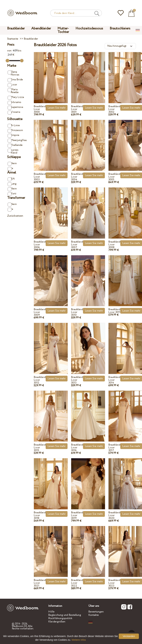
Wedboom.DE (19, 626)
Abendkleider (41, 28)
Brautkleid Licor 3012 (40, 380)
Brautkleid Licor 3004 (77, 177)
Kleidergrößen (57, 622)
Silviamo (14, 102)
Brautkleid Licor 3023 (114, 583)
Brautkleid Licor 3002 (114, 109)
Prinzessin (15, 130)
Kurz (12, 194)
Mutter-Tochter (63, 30)
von (12, 51)
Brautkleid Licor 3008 (114, 245)
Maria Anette (13, 91)
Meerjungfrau (16, 140)
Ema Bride (15, 80)
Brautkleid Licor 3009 (40, 312)
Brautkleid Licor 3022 (77, 583)
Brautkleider (16, 28)
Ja (10, 168)
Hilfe (51, 612)
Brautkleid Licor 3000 (40, 109)
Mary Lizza (16, 97)
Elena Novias (13, 73)
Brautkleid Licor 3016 (77, 448)
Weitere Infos (79, 640)
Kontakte (94, 615)
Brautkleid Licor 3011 (114, 311)
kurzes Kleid (13, 151)
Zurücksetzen (15, 216)
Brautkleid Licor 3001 (77, 109)
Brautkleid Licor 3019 (77, 515)
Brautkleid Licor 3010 (77, 312)
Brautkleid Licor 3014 (114, 380)
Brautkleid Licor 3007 (77, 245)
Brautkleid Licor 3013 (77, 380)
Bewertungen (96, 612)
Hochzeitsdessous (89, 28)
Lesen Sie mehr (57, 108)
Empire (13, 135)
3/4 (11, 179)
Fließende (15, 145)
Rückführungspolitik (60, 618)
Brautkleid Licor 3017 (114, 448)
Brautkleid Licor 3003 (40, 177)
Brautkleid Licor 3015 (40, 448)
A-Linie (14, 126)
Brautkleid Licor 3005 (114, 177)
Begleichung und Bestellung (65, 615)
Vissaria (14, 112)
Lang (12, 184)
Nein (12, 164)
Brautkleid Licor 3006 (40, 245)
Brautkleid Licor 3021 (40, 583)
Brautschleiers (120, 28)
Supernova (15, 107)
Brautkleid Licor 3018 (40, 515)
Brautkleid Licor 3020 (114, 515)
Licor (12, 85)
